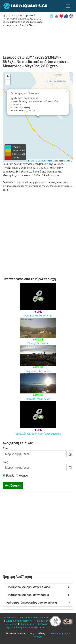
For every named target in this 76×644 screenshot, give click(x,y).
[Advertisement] (38, 42)
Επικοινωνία (10, 618)
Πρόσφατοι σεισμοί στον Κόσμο (38, 595)
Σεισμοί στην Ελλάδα (25, 16)
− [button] (8, 82)
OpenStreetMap (45, 161)
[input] (35, 454)
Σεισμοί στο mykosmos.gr (20, 621)
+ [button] (8, 77)
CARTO (69, 161)
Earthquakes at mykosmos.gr (34, 618)
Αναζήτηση (13, 485)
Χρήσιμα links (27, 624)
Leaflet (31, 161)
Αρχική (6, 16)
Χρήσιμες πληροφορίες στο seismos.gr (38, 603)
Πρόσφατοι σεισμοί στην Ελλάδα (38, 587)
